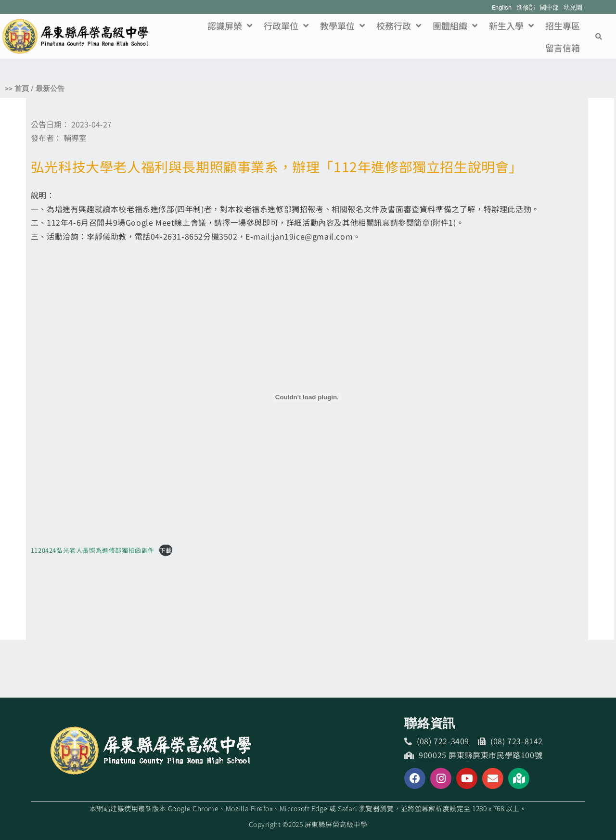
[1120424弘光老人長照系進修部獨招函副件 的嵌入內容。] (307, 397)
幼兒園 (573, 7)
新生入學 (511, 25)
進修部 (526, 7)
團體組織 (455, 25)
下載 (166, 550)
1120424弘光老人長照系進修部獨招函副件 (93, 550)
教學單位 (342, 25)
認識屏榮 (230, 25)
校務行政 (399, 25)
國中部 (549, 7)
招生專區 (563, 25)
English (502, 7)
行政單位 (286, 25)
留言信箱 (563, 48)
